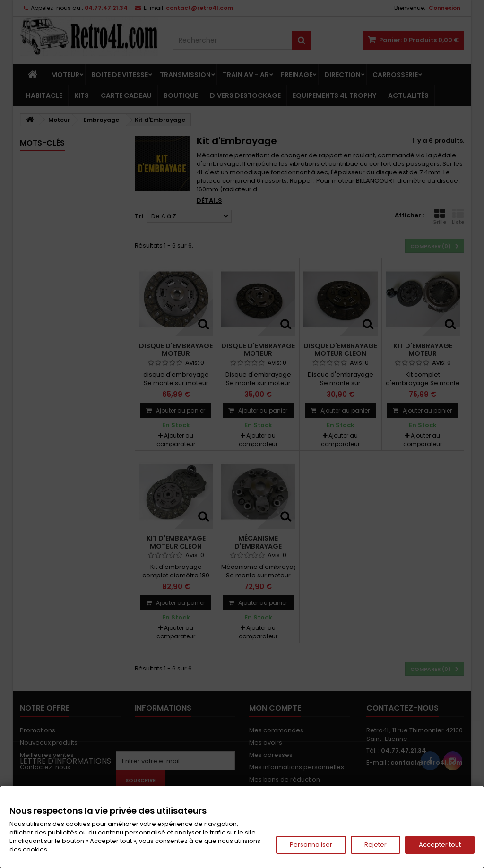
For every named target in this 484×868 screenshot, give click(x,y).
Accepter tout (440, 845)
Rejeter (376, 845)
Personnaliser (311, 845)
